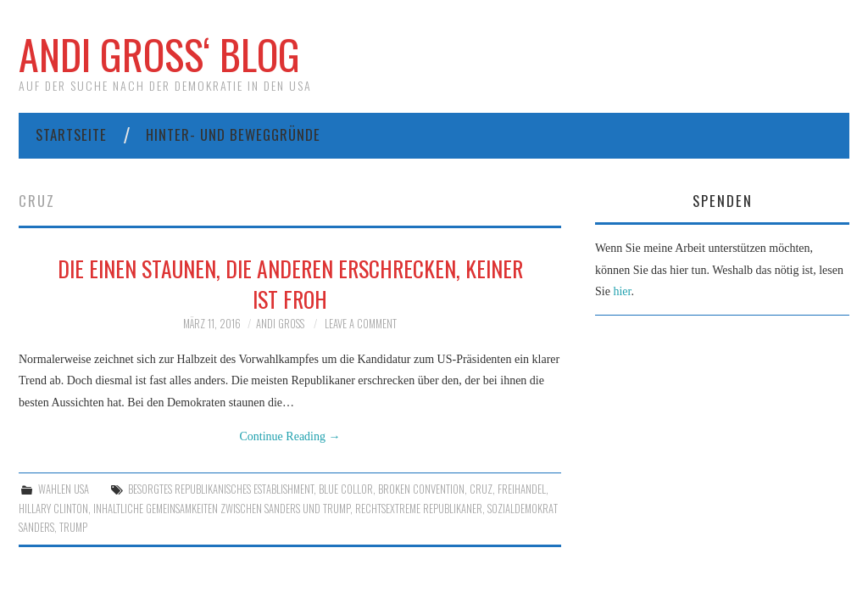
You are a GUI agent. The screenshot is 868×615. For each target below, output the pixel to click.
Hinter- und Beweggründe (233, 134)
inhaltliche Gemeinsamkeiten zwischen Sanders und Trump (222, 509)
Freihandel (522, 489)
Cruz (481, 489)
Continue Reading (290, 436)
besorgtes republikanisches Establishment (221, 489)
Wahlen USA (64, 489)
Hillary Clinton (53, 509)
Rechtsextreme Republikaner (419, 509)
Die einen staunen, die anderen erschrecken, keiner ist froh (290, 283)
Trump (73, 527)
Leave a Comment (361, 324)
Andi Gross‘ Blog (159, 54)
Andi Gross (280, 324)
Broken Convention (421, 489)
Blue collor (346, 489)
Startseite (71, 134)
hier (622, 291)
